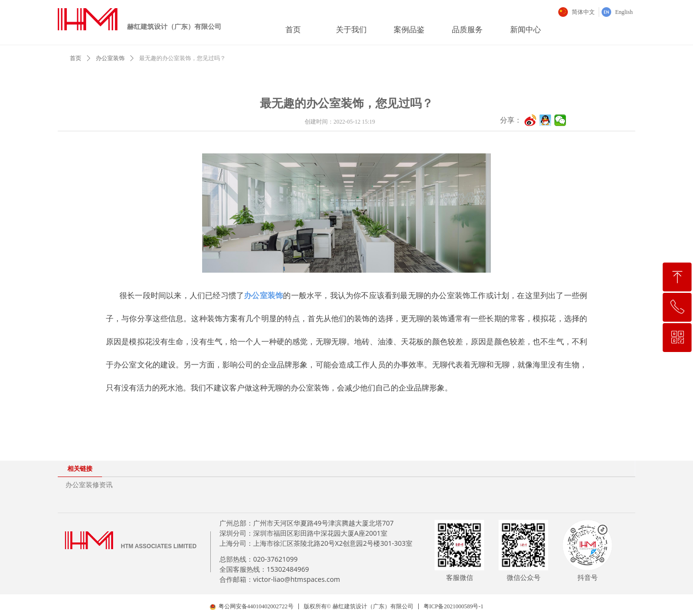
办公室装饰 (110, 58)
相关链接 (80, 469)
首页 (76, 58)
